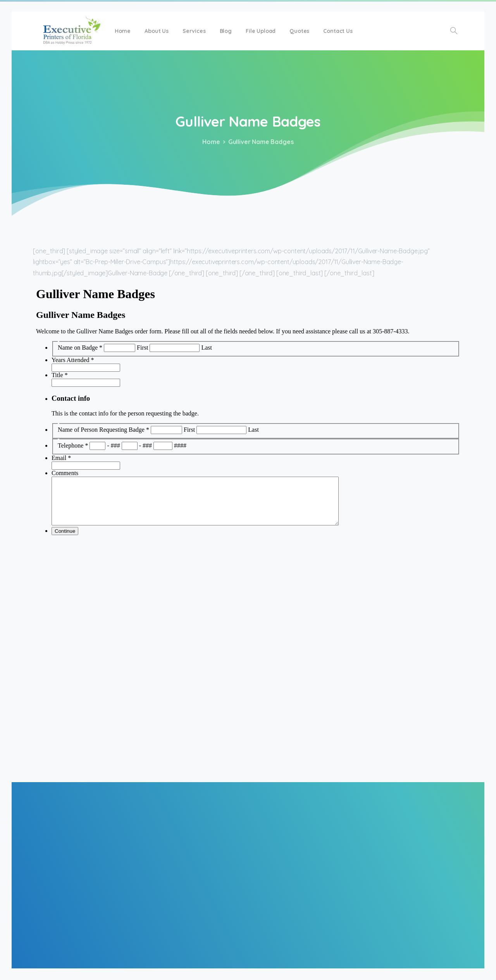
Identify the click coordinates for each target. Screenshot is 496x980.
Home (209, 142)
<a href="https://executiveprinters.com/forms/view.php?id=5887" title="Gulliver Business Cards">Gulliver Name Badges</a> (248, 529)
